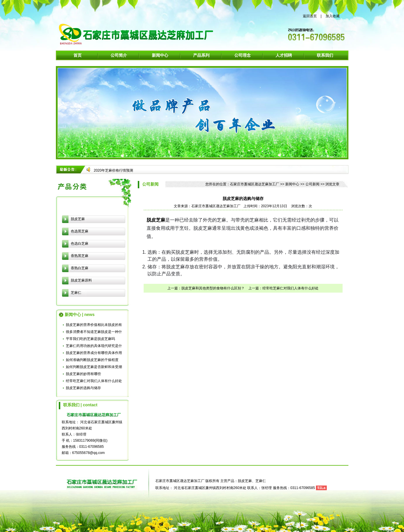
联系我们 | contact (80, 405)
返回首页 (310, 16)
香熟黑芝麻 (80, 256)
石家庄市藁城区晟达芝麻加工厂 (255, 184)
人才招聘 (284, 55)
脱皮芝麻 (78, 219)
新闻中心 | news (80, 315)
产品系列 (201, 55)
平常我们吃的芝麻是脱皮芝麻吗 (90, 339)
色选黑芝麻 (80, 231)
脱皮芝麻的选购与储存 (83, 388)
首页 (78, 55)
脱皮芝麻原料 (81, 280)
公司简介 (119, 55)
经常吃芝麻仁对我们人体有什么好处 (94, 381)
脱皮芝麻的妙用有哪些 (83, 374)
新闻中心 (160, 55)
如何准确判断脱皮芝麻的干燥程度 (92, 360)
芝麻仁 (76, 293)
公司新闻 (312, 184)
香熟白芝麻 (80, 268)
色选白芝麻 (80, 243)
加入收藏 (333, 16)
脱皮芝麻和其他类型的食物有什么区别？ (213, 288)
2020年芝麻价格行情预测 (114, 170)
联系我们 (325, 55)
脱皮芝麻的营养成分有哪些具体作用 (94, 353)
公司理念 (243, 55)
